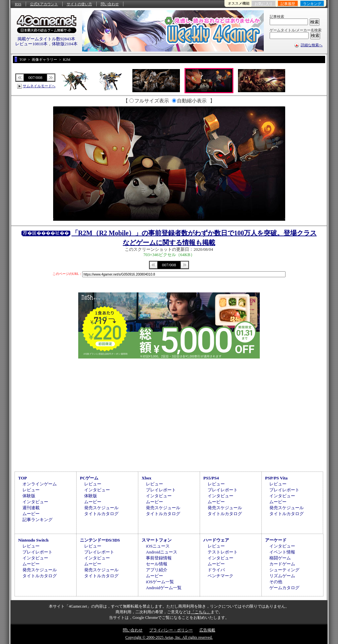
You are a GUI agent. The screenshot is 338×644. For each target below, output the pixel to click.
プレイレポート (161, 490)
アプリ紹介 (157, 570)
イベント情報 (282, 552)
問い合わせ (110, 4)
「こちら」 (201, 612)
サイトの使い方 (79, 4)
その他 (276, 582)
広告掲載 (207, 630)
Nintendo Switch (33, 540)
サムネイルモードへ (39, 86)
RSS (18, 4)
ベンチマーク (220, 576)
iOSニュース (158, 546)
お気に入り (264, 4)
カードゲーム (282, 564)
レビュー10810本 (31, 44)
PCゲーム (89, 478)
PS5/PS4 (211, 478)
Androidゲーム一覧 (164, 588)
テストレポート (223, 552)
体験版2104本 (65, 44)
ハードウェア (216, 540)
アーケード (276, 540)
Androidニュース (162, 552)
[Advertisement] (169, 414)
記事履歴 (288, 4)
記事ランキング (37, 520)
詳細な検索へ (312, 45)
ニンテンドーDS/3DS (100, 540)
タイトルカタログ (101, 514)
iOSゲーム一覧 (160, 582)
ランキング (312, 4)
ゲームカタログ (284, 588)
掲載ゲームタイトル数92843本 (47, 39)
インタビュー (35, 502)
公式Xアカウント (44, 4)
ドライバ (216, 570)
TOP (23, 478)
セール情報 (157, 564)
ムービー (31, 514)
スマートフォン (157, 540)
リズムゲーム (282, 576)
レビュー (31, 490)
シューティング (284, 570)
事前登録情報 (159, 558)
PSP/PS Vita (276, 478)
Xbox (147, 478)
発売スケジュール (101, 508)
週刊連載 (31, 508)
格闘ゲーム (280, 558)
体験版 (29, 496)
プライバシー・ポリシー (171, 630)
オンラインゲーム (40, 484)
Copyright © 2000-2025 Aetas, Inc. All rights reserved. (169, 637)
